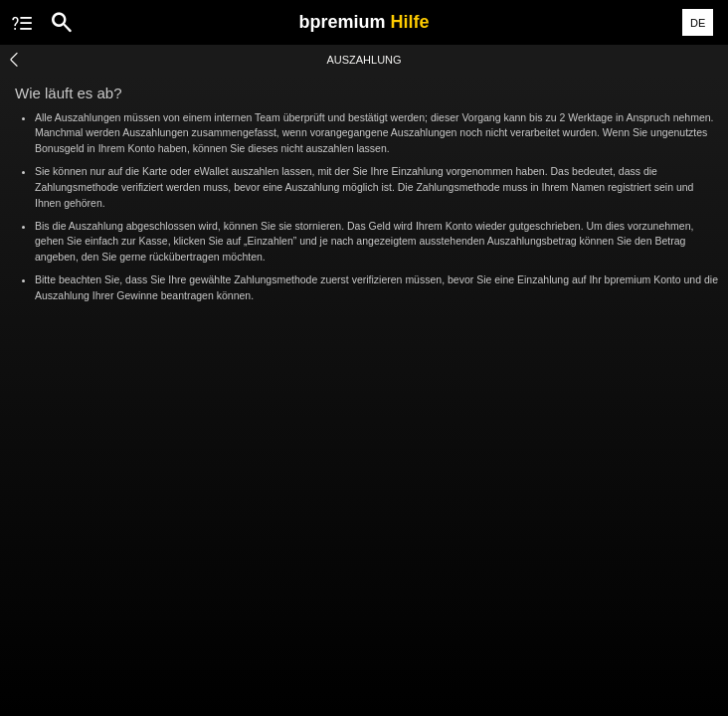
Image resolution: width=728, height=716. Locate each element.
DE (698, 23)
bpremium (364, 22)
